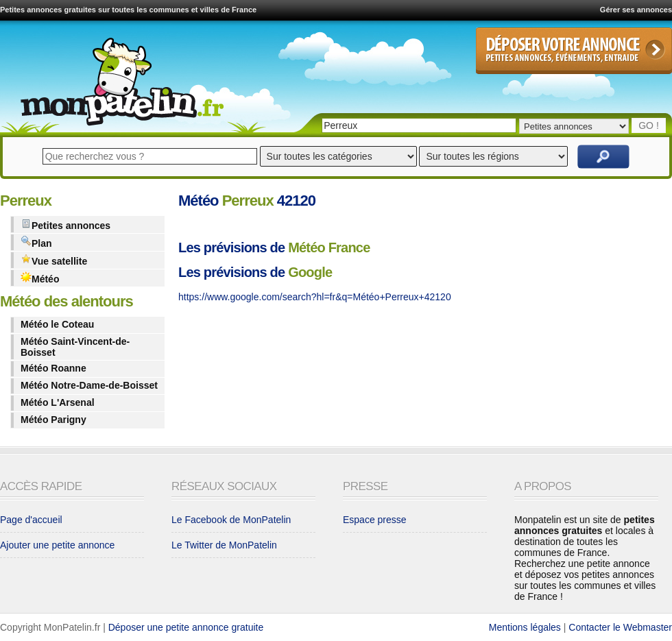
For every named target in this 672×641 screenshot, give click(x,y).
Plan (36, 242)
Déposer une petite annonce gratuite (186, 627)
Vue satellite (54, 260)
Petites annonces (65, 225)
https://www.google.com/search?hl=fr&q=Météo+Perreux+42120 (315, 297)
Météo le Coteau (57, 324)
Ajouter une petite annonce (57, 545)
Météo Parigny (53, 420)
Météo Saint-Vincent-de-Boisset (75, 347)
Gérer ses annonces (636, 10)
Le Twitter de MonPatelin (224, 545)
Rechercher (603, 157)
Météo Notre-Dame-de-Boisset (89, 385)
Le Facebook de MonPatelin (231, 520)
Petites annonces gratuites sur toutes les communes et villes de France (128, 10)
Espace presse (375, 520)
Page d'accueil (31, 520)
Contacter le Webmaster (620, 627)
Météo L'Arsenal (58, 402)
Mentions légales (525, 627)
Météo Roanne (53, 368)
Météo (40, 278)
